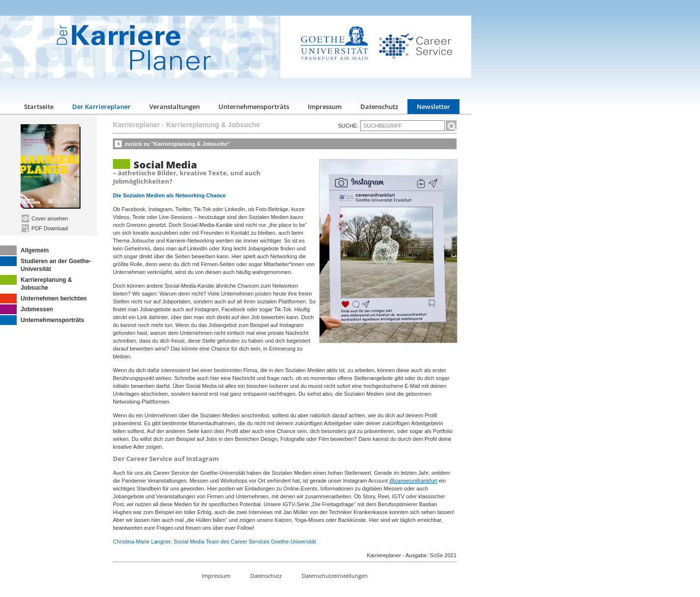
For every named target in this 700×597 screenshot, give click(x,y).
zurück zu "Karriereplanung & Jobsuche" (177, 144)
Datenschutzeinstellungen (335, 576)
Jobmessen (27, 309)
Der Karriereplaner (101, 107)
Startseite (39, 107)
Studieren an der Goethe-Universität (45, 264)
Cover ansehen (45, 218)
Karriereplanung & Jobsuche (36, 283)
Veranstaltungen (175, 107)
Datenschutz (379, 107)
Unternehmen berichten (43, 298)
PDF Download (45, 228)
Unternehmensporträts (254, 107)
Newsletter (433, 107)
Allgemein (24, 250)
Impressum (325, 107)
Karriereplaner (136, 125)
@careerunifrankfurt (413, 481)
